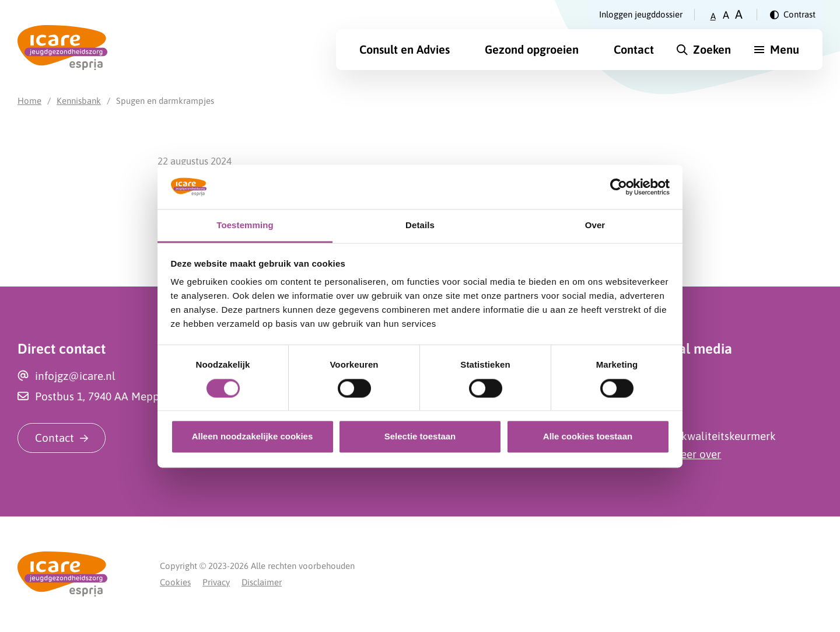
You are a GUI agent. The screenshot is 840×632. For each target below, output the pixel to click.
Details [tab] (420, 226)
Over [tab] (595, 226)
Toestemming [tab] (245, 226)
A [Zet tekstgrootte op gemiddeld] (726, 15)
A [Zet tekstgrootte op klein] (713, 16)
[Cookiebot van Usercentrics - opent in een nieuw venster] (619, 187)
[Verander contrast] (793, 15)
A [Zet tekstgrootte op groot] (739, 14)
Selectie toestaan (420, 437)
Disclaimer (262, 582)
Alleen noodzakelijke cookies (253, 437)
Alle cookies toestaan (588, 437)
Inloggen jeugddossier (641, 14)
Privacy (216, 582)
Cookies (175, 582)
